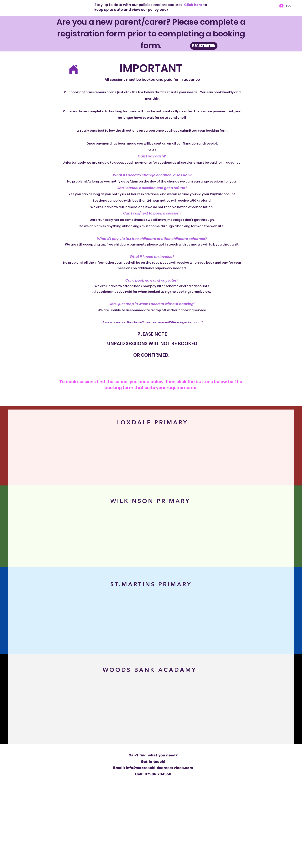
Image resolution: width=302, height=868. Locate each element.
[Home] (73, 69)
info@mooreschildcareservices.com (159, 768)
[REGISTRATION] (204, 46)
